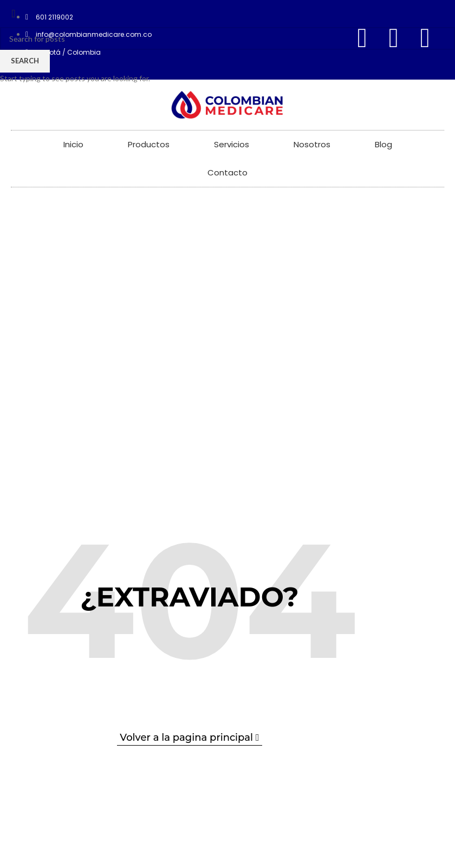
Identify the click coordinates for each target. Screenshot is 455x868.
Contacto (227, 172)
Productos (149, 144)
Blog (383, 144)
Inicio (73, 144)
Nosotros (312, 144)
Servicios (232, 144)
